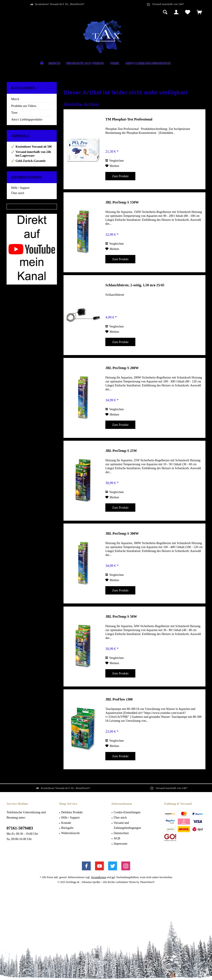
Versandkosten (99, 877)
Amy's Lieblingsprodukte (27, 119)
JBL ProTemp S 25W (121, 451)
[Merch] (54, 64)
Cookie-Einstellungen (127, 812)
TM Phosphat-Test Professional (129, 119)
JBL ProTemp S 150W (122, 202)
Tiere (14, 113)
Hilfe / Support (20, 188)
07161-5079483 (20, 828)
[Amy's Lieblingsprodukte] (148, 64)
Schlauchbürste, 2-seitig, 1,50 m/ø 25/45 (135, 285)
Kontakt (66, 823)
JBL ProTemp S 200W (122, 368)
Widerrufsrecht (71, 833)
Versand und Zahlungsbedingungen (127, 825)
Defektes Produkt (72, 812)
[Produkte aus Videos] (85, 64)
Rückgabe (67, 828)
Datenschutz (121, 833)
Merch (15, 99)
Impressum (120, 844)
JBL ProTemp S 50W (121, 616)
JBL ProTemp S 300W (122, 533)
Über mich (18, 193)
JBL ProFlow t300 (119, 699)
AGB (117, 838)
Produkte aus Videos (24, 106)
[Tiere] (115, 64)
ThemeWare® (147, 882)
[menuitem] (199, 12)
